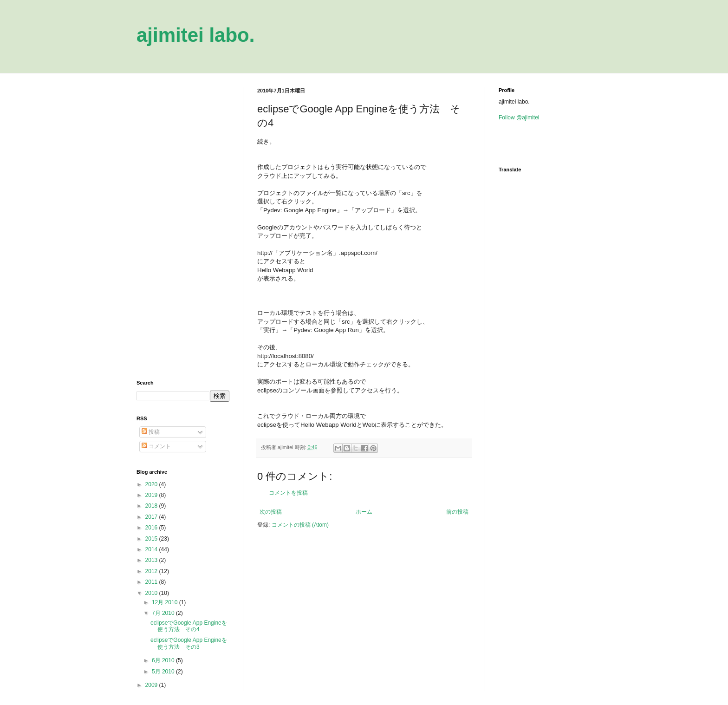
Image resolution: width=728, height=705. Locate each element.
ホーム (364, 512)
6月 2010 (164, 660)
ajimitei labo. (195, 35)
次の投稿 (271, 512)
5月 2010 (164, 672)
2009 (152, 685)
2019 (152, 495)
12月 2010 (166, 602)
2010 (152, 593)
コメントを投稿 (288, 493)
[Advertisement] (183, 227)
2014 (152, 549)
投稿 (151, 432)
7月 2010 (164, 613)
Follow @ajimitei (519, 117)
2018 (152, 506)
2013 (152, 560)
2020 (152, 484)
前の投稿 (457, 512)
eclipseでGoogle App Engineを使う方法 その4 (189, 626)
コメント (156, 446)
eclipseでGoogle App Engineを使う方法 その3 (189, 643)
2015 (152, 539)
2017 (152, 517)
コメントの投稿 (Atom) (300, 525)
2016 (152, 528)
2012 (152, 571)
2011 (152, 582)
